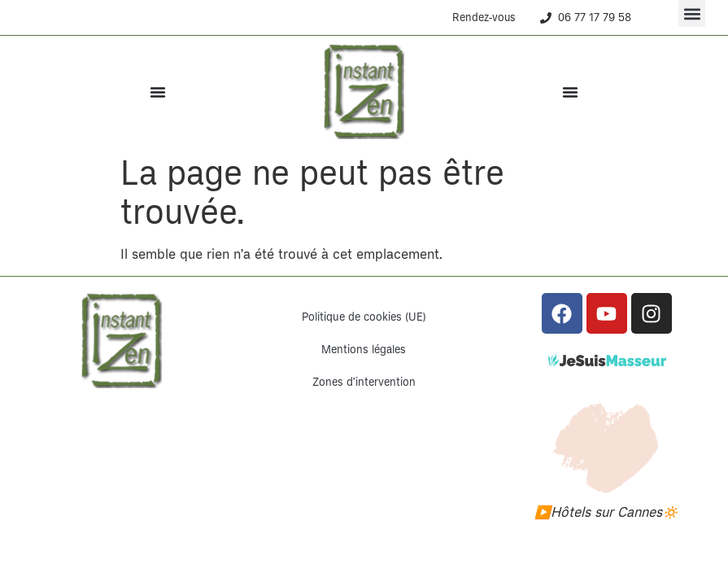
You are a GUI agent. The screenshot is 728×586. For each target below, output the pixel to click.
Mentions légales (364, 350)
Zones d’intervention (364, 382)
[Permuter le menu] (158, 92)
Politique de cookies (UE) (364, 317)
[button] (692, 13)
